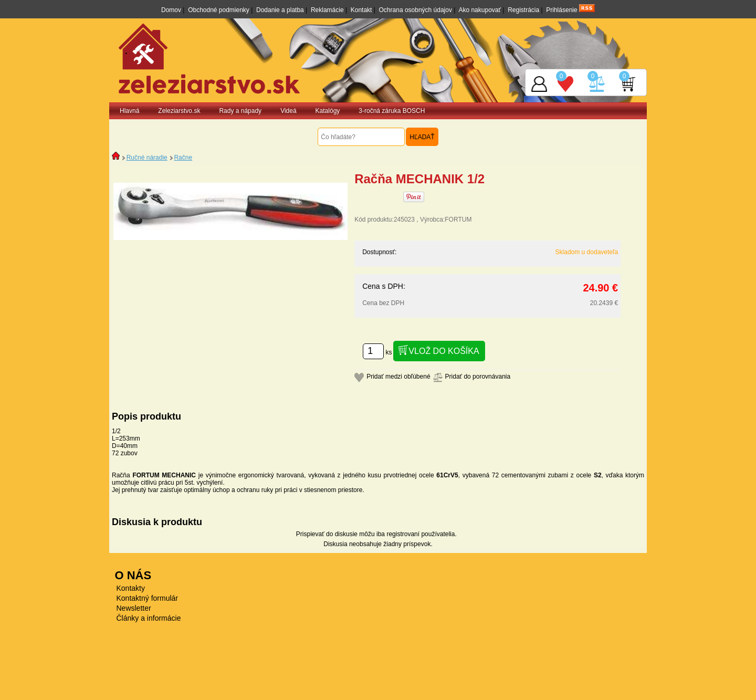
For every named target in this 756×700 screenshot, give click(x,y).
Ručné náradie (147, 158)
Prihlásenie (561, 10)
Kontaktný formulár (148, 598)
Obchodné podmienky (219, 10)
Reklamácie (327, 10)
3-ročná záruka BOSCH (392, 111)
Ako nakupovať (480, 10)
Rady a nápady (240, 111)
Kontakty (131, 588)
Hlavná (129, 111)
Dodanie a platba (280, 10)
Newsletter (134, 608)
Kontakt (361, 10)
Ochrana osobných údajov (416, 10)
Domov (171, 10)
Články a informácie (149, 618)
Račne (183, 158)
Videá (288, 111)
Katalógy (328, 111)
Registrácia (523, 10)
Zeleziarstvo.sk (179, 111)
